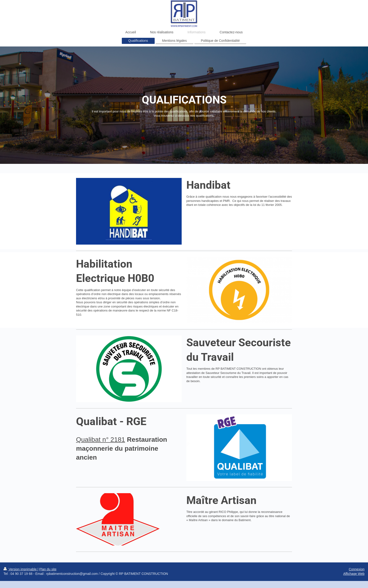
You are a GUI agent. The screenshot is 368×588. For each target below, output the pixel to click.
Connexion (357, 569)
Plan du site (48, 569)
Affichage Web (354, 574)
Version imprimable (21, 569)
